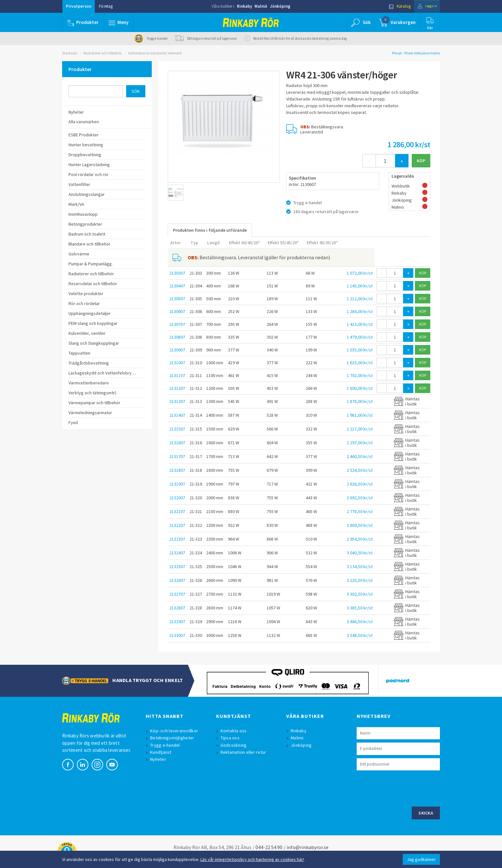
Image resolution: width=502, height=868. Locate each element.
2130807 (177, 337)
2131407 (177, 415)
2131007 (177, 363)
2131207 (177, 388)
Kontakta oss (235, 731)
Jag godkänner (421, 859)
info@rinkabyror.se (308, 847)
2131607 (177, 443)
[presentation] (405, 788)
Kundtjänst (162, 752)
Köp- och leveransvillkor (175, 731)
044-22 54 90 (269, 847)
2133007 (177, 635)
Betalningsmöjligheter (173, 738)
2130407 (177, 286)
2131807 (177, 470)
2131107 (177, 375)
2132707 (177, 594)
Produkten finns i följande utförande (210, 230)
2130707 (177, 324)
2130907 (177, 350)
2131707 (177, 456)
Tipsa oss (231, 738)
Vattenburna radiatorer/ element (155, 53)
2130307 (177, 273)
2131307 (177, 401)
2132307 (177, 539)
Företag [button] (106, 6)
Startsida (70, 53)
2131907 (177, 484)
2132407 (177, 553)
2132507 (177, 567)
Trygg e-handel (166, 745)
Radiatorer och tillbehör (103, 53)
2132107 (177, 511)
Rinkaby (244, 6)
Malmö (261, 6)
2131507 (177, 429)
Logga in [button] (424, 6)
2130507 (177, 299)
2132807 (177, 608)
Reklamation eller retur (245, 752)
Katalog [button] (394, 6)
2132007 (177, 498)
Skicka (426, 813)
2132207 (177, 525)
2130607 (177, 311)
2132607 (177, 580)
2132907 (177, 622)
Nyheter (159, 759)
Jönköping (280, 6)
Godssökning (235, 745)
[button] (119, 22)
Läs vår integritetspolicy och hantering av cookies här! (252, 859)
